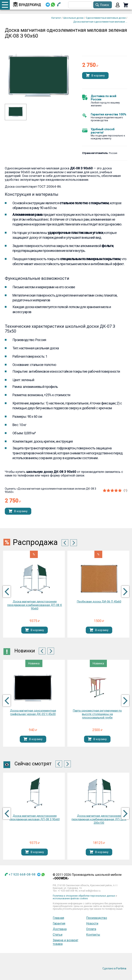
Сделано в (114, 968)
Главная (58, 918)
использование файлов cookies (70, 898)
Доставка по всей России (104, 98)
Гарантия (59, 923)
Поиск (104, 5)
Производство (97, 918)
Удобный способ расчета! (103, 131)
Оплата (91, 929)
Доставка (60, 929)
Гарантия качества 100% (108, 114)
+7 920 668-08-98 (22, 874)
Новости (92, 923)
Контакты (93, 935)
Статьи (58, 935)
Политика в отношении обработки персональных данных (84, 896)
